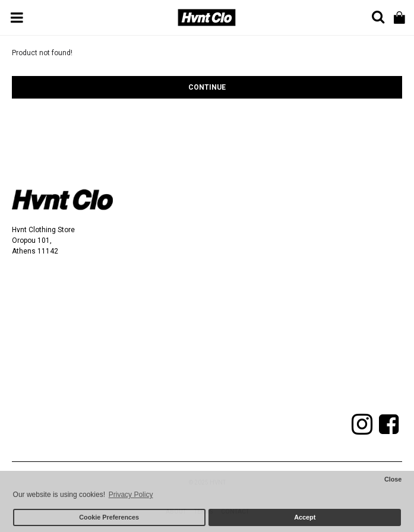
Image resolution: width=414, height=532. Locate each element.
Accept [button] (305, 517)
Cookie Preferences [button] (109, 517)
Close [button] (393, 479)
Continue (207, 87)
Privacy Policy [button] (131, 495)
